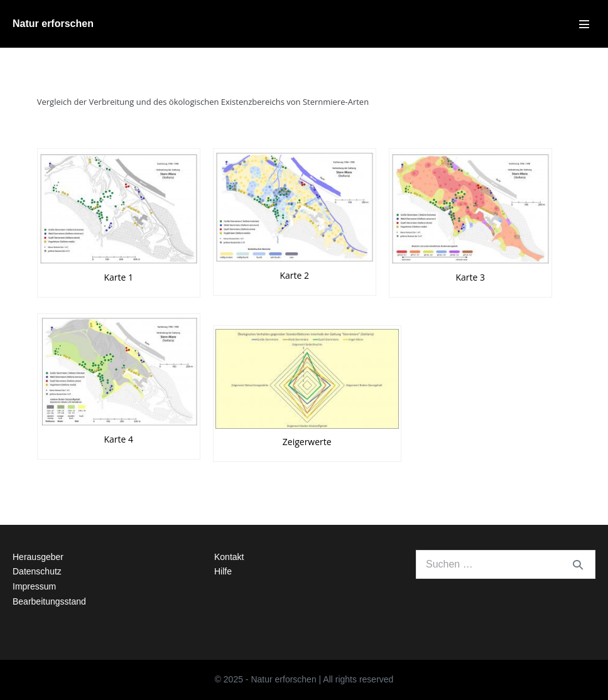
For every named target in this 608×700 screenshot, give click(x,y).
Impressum (34, 586)
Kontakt (229, 557)
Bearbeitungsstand (49, 601)
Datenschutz (37, 571)
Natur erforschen (53, 24)
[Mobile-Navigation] (584, 24)
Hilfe (223, 571)
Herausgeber (38, 557)
